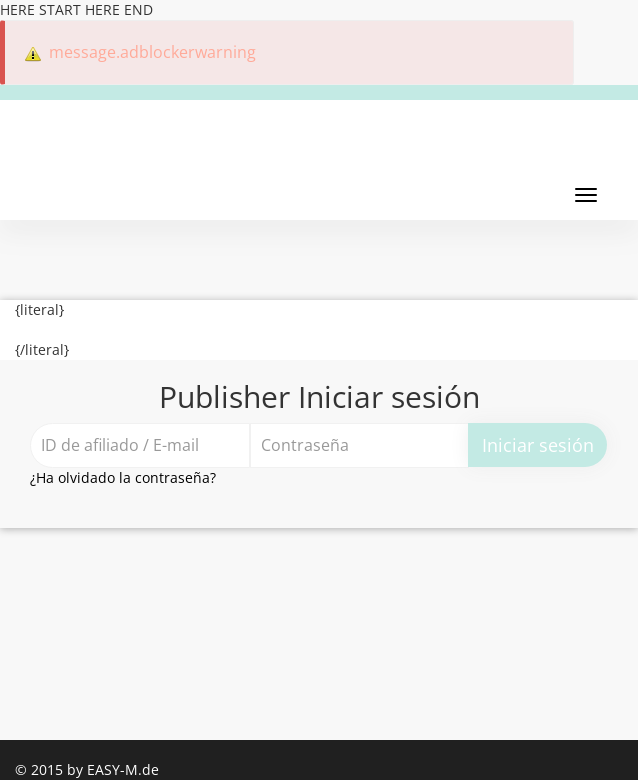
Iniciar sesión (538, 445)
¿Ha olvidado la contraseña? (123, 477)
